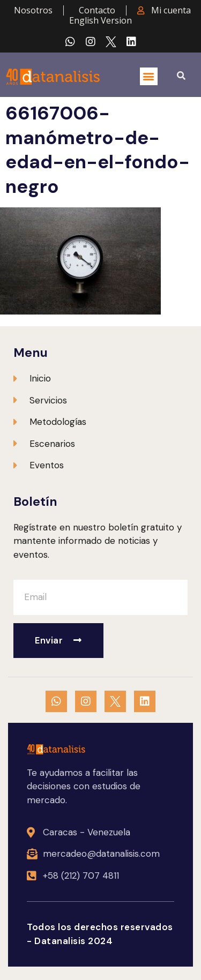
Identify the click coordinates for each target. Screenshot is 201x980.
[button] (149, 76)
